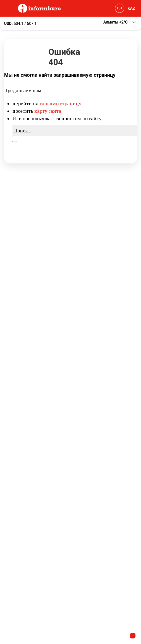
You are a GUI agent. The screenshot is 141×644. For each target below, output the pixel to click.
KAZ (131, 8)
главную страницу (60, 104)
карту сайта (48, 111)
